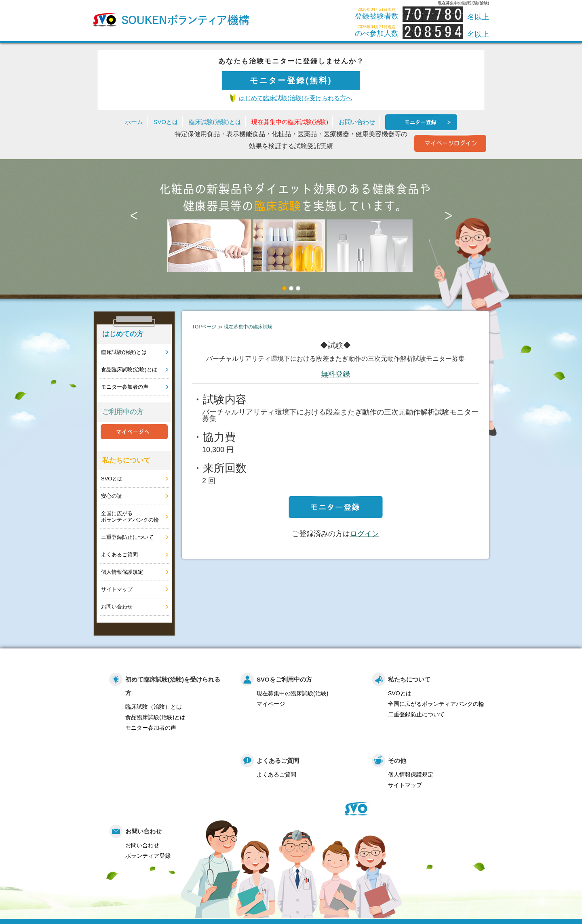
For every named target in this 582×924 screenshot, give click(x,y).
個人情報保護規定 (122, 572)
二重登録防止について (416, 714)
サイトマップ (117, 589)
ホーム (134, 122)
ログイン (365, 534)
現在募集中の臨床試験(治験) (290, 122)
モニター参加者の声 (125, 387)
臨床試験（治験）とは (154, 707)
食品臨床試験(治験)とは (129, 369)
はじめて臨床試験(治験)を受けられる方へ (295, 98)
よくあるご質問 (119, 555)
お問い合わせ (357, 122)
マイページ (271, 704)
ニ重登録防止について (127, 537)
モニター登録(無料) (291, 80)
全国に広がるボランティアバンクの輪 (130, 517)
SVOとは (166, 122)
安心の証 (112, 496)
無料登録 (335, 374)
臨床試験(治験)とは (215, 122)
